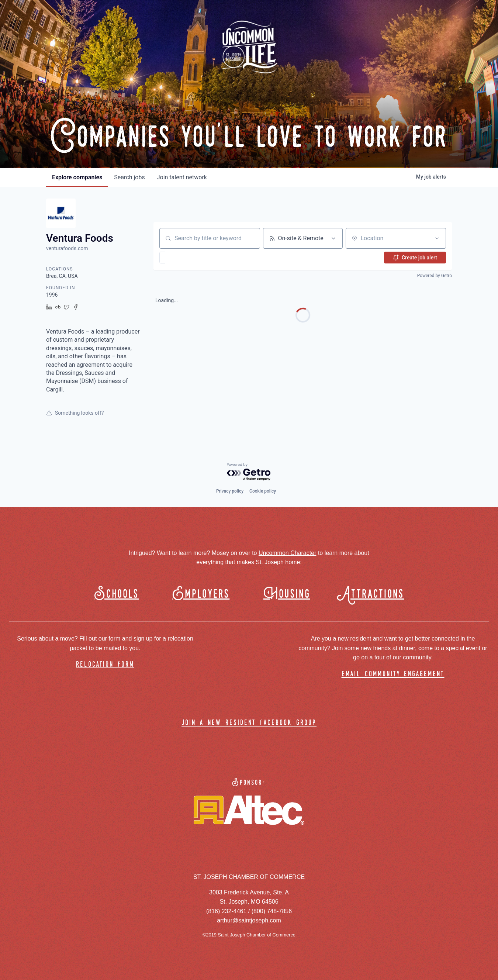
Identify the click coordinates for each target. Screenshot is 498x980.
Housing (287, 594)
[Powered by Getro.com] (249, 472)
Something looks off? (75, 413)
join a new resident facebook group (249, 723)
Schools (116, 594)
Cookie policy (263, 491)
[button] (184, 258)
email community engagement (393, 674)
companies (77, 177)
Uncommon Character (288, 553)
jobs (129, 177)
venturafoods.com (67, 248)
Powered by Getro (435, 276)
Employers (201, 594)
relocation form (105, 665)
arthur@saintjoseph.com (249, 920)
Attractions (374, 594)
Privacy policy (230, 491)
